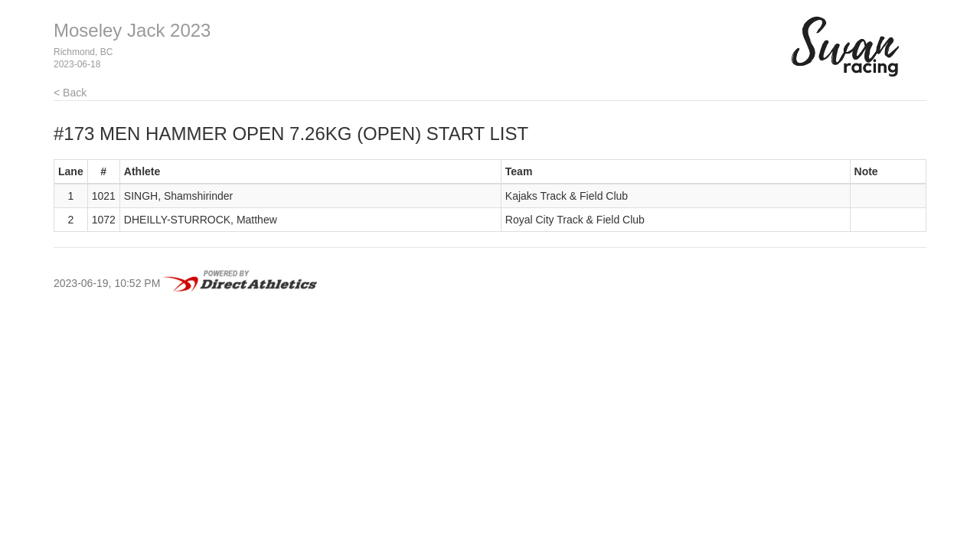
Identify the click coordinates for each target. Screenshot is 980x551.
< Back (70, 93)
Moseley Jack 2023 (132, 30)
